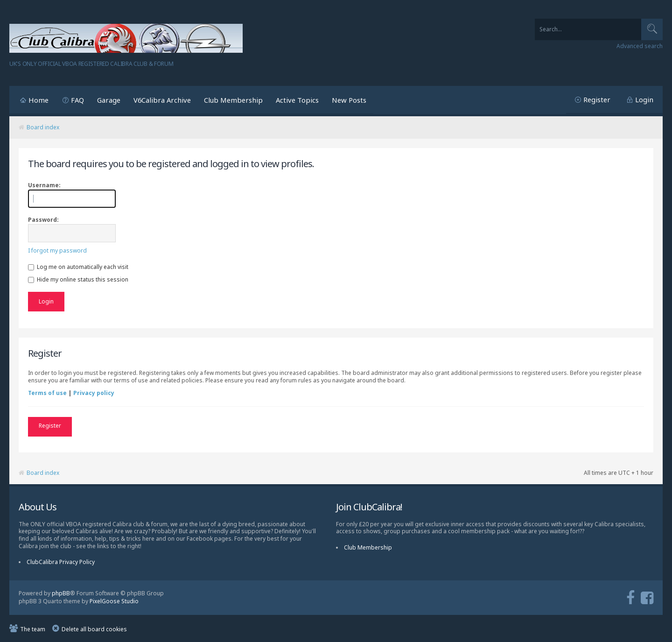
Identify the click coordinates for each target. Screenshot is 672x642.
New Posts (349, 100)
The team (33, 628)
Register (597, 99)
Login (644, 99)
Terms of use (47, 393)
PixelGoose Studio (114, 600)
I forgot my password (57, 250)
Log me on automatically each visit (78, 267)
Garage (109, 100)
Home (38, 100)
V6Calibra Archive (162, 100)
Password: (43, 220)
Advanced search (640, 46)
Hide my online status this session (78, 279)
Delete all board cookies (94, 628)
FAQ (77, 100)
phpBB (61, 593)
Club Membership (233, 100)
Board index (43, 127)
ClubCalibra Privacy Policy (61, 561)
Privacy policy (94, 393)
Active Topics (297, 100)
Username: (44, 185)
